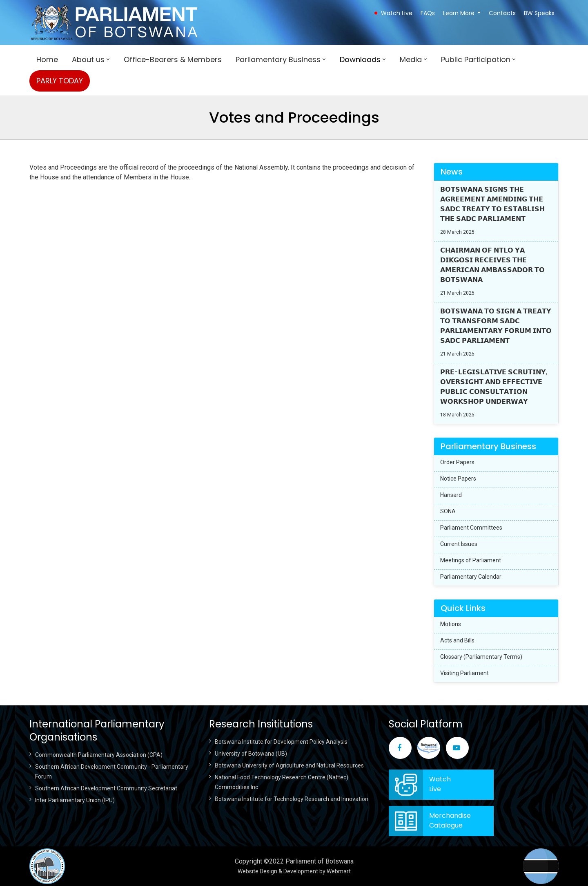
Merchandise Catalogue (450, 820)
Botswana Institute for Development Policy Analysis (281, 742)
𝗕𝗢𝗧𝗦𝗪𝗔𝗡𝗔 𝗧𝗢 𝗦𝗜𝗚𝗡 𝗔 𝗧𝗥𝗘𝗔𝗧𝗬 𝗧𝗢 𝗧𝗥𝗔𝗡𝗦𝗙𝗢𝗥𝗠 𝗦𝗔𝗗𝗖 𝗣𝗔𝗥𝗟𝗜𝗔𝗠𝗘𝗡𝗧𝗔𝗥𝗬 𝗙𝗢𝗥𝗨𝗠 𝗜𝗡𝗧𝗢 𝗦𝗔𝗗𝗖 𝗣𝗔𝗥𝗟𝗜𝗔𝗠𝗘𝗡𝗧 (496, 326)
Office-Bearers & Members (173, 59)
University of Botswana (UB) (251, 754)
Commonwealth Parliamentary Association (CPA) (99, 755)
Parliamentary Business (278, 59)
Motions (451, 624)
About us (88, 59)
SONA (448, 511)
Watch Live (397, 13)
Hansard (451, 495)
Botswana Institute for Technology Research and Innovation (292, 799)
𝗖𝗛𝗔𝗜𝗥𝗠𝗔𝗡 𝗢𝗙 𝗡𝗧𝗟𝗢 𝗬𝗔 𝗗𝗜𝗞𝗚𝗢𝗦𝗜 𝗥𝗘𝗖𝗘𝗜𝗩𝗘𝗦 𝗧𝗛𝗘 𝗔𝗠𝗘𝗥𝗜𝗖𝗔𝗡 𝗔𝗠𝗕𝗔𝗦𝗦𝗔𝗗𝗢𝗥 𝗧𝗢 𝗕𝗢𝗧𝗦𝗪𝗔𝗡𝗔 (492, 265)
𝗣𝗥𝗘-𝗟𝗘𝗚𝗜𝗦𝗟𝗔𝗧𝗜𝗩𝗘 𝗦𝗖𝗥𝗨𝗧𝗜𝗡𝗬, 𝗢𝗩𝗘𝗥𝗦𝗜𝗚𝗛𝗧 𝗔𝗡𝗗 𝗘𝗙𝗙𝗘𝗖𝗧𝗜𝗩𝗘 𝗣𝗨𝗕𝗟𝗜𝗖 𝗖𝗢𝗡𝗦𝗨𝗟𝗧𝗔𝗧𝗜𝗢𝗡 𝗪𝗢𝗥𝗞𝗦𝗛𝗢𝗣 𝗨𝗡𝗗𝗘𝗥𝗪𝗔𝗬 (494, 387)
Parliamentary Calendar (471, 577)
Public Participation (476, 59)
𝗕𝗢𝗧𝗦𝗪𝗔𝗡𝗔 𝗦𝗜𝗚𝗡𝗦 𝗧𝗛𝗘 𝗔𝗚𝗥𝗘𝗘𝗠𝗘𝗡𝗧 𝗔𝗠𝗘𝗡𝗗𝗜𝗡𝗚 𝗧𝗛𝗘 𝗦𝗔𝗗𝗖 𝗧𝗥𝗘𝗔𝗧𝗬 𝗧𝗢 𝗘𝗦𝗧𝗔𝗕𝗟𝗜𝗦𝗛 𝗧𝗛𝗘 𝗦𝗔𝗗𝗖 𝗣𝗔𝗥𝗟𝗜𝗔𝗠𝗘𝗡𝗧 (492, 204)
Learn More (459, 13)
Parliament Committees (471, 528)
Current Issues (459, 544)
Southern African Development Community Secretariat (106, 788)
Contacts (502, 13)
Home (47, 59)
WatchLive (440, 784)
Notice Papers (458, 479)
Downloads (360, 59)
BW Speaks (539, 13)
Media (411, 59)
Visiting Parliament (464, 673)
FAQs (428, 13)
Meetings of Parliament (471, 560)
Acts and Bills (457, 640)
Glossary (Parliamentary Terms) (481, 657)
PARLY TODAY (60, 81)
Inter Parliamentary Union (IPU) (75, 800)
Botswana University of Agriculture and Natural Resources (289, 765)
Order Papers (457, 462)
